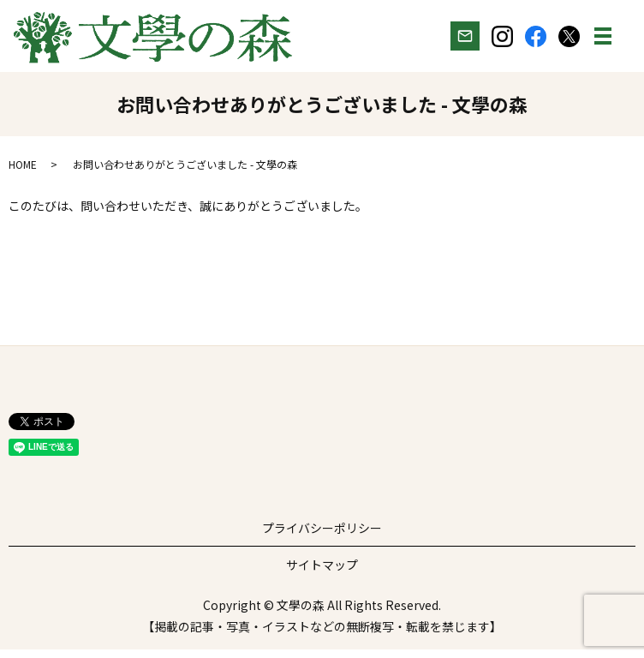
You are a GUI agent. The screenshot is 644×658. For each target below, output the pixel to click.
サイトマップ (322, 573)
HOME (23, 173)
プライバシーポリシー (322, 536)
